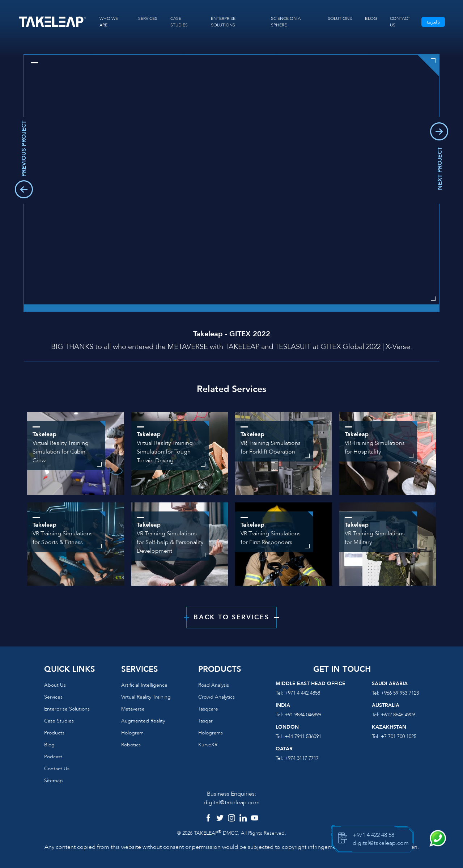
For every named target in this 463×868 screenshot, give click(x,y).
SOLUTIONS (340, 18)
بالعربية (433, 22)
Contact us (57, 769)
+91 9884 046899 (303, 715)
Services (53, 697)
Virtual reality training (146, 697)
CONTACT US (400, 22)
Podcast (53, 757)
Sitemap (54, 781)
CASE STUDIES (179, 22)
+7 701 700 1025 (399, 736)
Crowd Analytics (216, 697)
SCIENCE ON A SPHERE (286, 22)
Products (54, 733)
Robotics (131, 745)
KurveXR (208, 745)
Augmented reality (143, 721)
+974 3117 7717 (302, 758)
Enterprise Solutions (67, 709)
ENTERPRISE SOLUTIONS (223, 22)
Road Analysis (214, 685)
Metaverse (133, 709)
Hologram (132, 733)
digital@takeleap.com (232, 802)
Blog (49, 745)
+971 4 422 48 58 (373, 835)
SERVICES (148, 18)
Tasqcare (208, 709)
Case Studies (59, 721)
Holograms (211, 733)
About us (55, 685)
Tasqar (205, 721)
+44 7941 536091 (303, 736)
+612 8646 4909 (398, 715)
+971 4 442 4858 (302, 693)
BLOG (371, 18)
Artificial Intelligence (144, 685)
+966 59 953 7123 (400, 693)
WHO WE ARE (109, 22)
